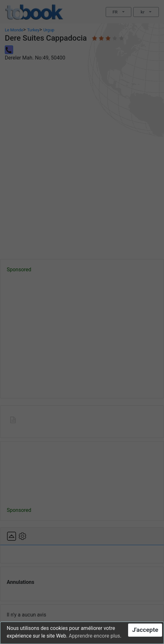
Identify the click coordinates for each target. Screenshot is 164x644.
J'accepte (145, 630)
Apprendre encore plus (94, 636)
